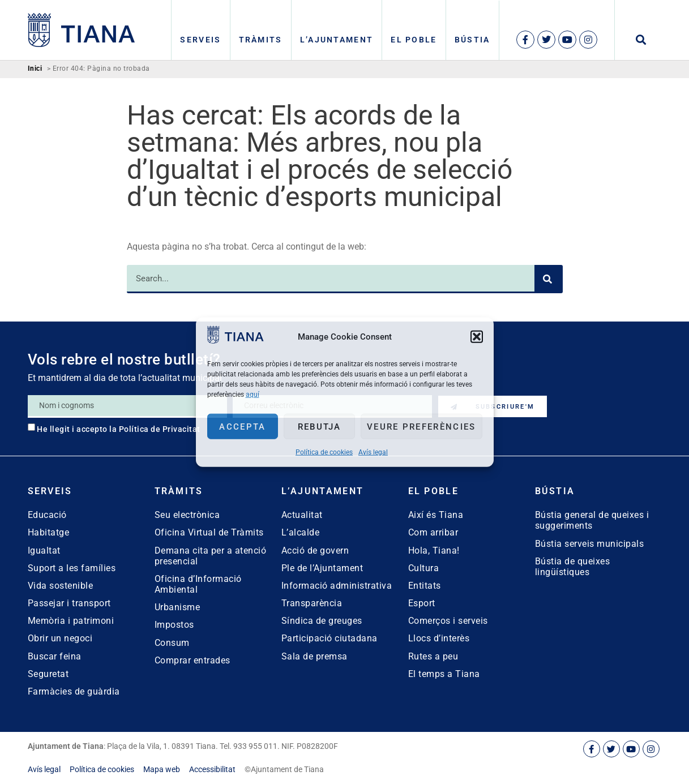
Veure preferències (421, 426)
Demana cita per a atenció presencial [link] (211, 556)
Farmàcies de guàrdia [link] (74, 691)
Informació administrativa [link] (337, 586)
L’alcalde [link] (301, 532)
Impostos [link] (174, 625)
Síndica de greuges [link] (322, 621)
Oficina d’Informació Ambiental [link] (198, 584)
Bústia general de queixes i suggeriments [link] (592, 520)
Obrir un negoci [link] (60, 638)
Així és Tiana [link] (436, 515)
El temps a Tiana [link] (444, 674)
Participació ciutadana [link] (329, 638)
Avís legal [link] (373, 452)
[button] (477, 336)
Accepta (242, 426)
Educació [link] (47, 515)
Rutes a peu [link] (433, 656)
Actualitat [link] (302, 515)
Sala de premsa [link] (314, 656)
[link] (236, 340)
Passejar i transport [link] (69, 603)
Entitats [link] (425, 586)
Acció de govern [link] (315, 550)
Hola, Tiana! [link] (434, 550)
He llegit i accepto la (119, 429)
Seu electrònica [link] (187, 515)
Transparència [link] (312, 603)
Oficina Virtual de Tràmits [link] (209, 532)
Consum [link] (172, 643)
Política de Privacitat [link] (160, 429)
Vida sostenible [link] (61, 586)
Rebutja (320, 426)
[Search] (549, 279)
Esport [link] (422, 603)
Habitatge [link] (49, 532)
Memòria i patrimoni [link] (71, 621)
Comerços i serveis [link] (448, 621)
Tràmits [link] (261, 40)
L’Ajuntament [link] (337, 40)
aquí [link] (253, 395)
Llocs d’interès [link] (439, 638)
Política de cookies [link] (324, 452)
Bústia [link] (472, 40)
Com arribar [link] (433, 532)
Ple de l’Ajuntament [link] (322, 568)
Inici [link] (35, 69)
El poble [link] (414, 40)
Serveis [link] (200, 40)
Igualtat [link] (44, 550)
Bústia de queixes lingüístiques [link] (573, 567)
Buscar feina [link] (55, 656)
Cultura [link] (424, 568)
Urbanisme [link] (177, 607)
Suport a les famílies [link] (72, 568)
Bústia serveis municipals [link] (590, 544)
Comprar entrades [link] (192, 660)
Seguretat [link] (48, 674)
